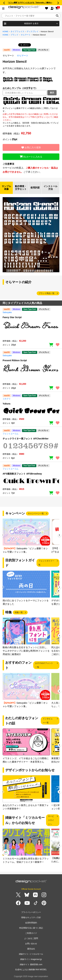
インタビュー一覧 (48, 721)
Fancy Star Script (12, 317)
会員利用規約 (31, 923)
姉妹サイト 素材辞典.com (31, 964)
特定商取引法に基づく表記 (31, 928)
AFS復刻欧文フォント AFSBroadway (22, 474)
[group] (26, 536)
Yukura (6, 404)
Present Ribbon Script (15, 360)
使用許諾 (35, 188)
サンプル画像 (6, 188)
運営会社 (31, 949)
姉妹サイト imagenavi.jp (31, 959)
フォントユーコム (11, 434)
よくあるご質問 (31, 938)
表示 (52, 93)
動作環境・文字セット (21, 188)
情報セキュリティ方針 (31, 917)
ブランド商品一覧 (47, 293)
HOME (6, 32)
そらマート (26, 35)
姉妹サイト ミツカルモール (31, 954)
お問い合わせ (31, 944)
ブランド (14, 35)
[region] (31, 101)
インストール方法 (50, 188)
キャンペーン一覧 (36, 514)
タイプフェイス (17, 32)
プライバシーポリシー (31, 912)
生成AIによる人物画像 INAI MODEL (31, 970)
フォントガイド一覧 (46, 563)
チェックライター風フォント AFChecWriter (26, 439)
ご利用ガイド (31, 933)
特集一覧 (19, 612)
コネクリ (7, 399)
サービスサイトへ (51, 820)
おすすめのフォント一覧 (44, 665)
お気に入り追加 (31, 147)
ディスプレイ (33, 32)
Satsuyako (7, 312)
